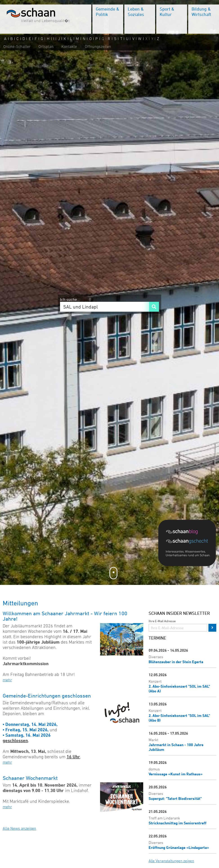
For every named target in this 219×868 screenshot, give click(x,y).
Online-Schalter (17, 47)
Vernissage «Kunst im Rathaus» (176, 774)
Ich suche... (70, 299)
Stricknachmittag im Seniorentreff (178, 823)
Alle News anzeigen (19, 828)
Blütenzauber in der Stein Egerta (176, 662)
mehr (7, 680)
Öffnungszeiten (98, 47)
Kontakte (69, 47)
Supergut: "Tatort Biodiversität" (175, 798)
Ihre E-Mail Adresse (162, 621)
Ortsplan (46, 47)
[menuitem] (108, 19)
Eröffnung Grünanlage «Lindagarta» (179, 847)
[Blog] (189, 532)
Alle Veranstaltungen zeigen (171, 861)
